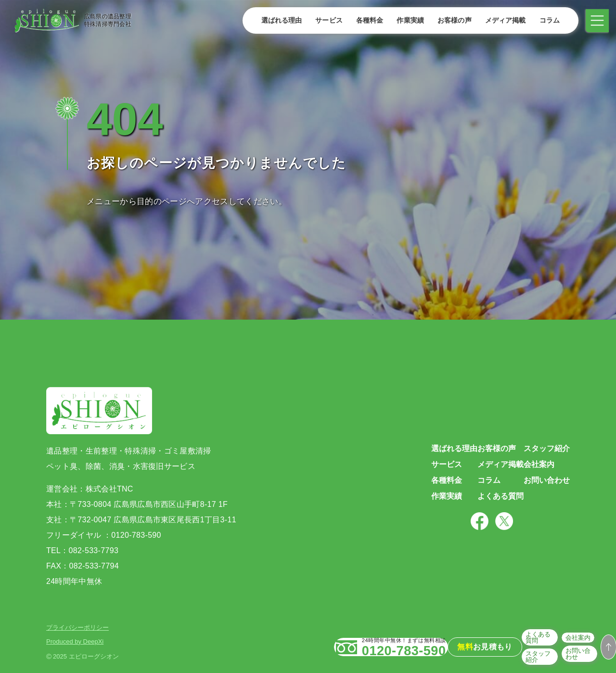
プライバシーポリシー (77, 628)
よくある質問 (506, 646)
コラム (546, 20)
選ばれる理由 (278, 20)
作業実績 (407, 20)
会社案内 (549, 646)
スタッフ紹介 (506, 659)
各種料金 (366, 20)
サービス (326, 20)
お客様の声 (451, 20)
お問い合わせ (555, 659)
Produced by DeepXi (75, 641)
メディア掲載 (502, 20)
